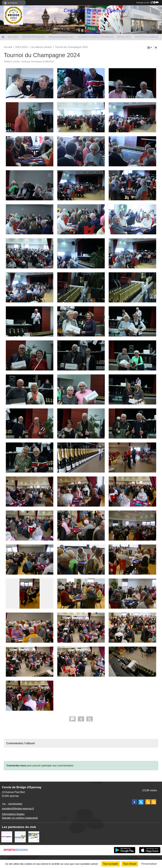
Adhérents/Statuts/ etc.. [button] (61, 37)
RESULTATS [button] (124, 37)
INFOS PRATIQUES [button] (33, 37)
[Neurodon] (34, 837)
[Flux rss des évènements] (154, 802)
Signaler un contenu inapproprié (20, 818)
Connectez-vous (16, 766)
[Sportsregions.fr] (7, 837)
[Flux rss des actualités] (148, 802)
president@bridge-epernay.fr (18, 809)
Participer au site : (147, 3)
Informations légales (13, 814)
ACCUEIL (13, 37)
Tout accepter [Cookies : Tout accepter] (111, 864)
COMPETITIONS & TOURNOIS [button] (96, 37)
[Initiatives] (20, 837)
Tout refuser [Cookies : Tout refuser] (130, 864)
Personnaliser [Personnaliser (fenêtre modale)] (149, 864)
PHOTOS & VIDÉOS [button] (146, 37)
